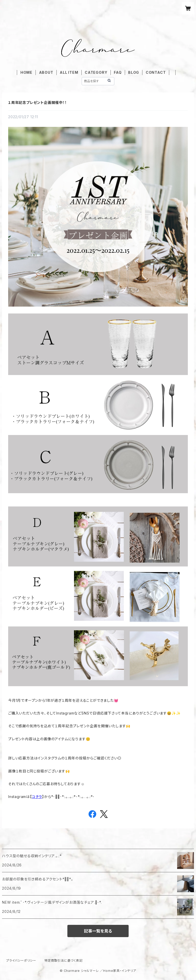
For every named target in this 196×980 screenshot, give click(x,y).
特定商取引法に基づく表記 (64, 960)
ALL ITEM (69, 72)
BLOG (134, 72)
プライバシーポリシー (21, 960)
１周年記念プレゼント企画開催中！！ (38, 102)
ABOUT (46, 72)
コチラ (37, 797)
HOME (26, 72)
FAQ (118, 72)
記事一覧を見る (98, 931)
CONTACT (156, 72)
